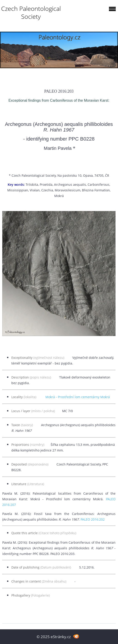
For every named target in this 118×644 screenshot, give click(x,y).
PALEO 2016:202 (93, 519)
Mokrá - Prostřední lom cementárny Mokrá (78, 397)
